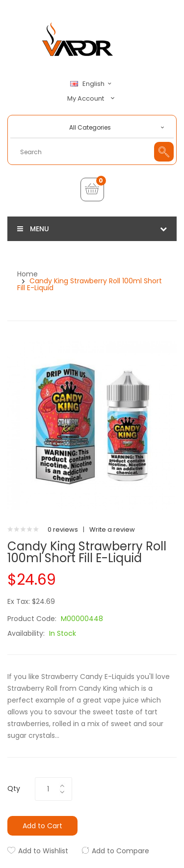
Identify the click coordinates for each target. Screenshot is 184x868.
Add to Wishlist (43, 851)
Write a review (112, 529)
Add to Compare (120, 851)
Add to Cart (42, 826)
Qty (14, 788)
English (92, 84)
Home (27, 274)
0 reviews (63, 529)
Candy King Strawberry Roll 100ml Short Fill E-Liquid (90, 284)
